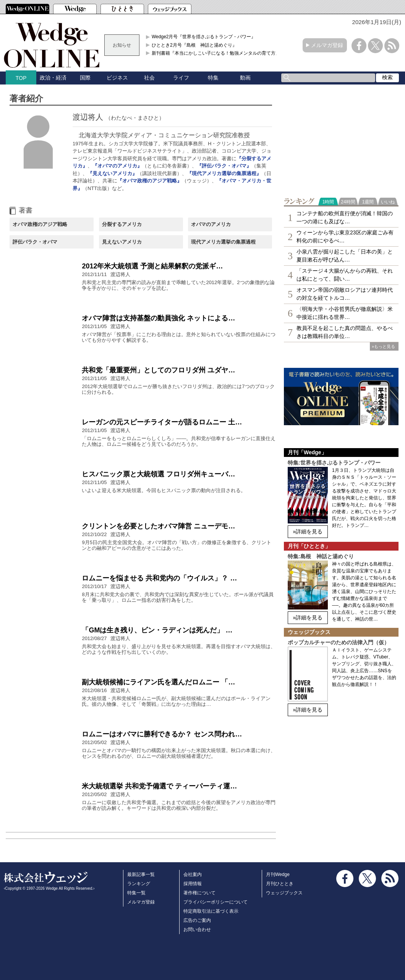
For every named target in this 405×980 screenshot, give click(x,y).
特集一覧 (136, 893)
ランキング (139, 884)
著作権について (199, 893)
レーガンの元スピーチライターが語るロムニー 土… (162, 422)
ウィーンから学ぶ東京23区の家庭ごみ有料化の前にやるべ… (345, 236)
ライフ (181, 78)
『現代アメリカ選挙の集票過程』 (224, 173)
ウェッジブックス (284, 893)
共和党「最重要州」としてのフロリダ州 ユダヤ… (158, 370)
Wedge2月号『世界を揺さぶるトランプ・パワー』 (204, 37)
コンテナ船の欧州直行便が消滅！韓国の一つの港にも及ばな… (345, 217)
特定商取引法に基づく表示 (211, 911)
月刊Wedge (278, 874)
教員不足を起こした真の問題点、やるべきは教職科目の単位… (345, 332)
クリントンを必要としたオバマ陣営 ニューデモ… (158, 526)
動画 (245, 78)
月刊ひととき (280, 884)
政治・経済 (53, 78)
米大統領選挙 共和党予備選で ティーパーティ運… (159, 786)
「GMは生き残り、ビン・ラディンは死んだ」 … (157, 630)
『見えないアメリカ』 (112, 173)
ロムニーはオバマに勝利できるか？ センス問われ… (162, 734)
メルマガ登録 (327, 45)
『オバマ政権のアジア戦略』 (150, 181)
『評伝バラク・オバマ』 (224, 166)
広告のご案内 (197, 920)
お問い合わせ (197, 930)
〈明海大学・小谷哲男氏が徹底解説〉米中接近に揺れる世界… (345, 313)
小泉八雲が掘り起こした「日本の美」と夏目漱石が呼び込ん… (345, 256)
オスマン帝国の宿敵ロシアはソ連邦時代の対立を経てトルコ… (345, 294)
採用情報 (193, 884)
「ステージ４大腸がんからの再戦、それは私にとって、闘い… (345, 275)
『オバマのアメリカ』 (117, 166)
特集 (213, 78)
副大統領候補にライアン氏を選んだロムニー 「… (158, 682)
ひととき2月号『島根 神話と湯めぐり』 (194, 45)
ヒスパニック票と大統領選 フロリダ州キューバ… (158, 474)
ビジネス (117, 78)
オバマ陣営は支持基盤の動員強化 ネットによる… (158, 318)
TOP (21, 78)
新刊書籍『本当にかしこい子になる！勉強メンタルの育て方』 (216, 53)
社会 (149, 78)
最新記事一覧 (141, 874)
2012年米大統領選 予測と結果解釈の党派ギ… (152, 266)
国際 (85, 78)
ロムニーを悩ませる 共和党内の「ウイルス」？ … (159, 578)
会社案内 (193, 874)
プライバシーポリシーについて (215, 902)
